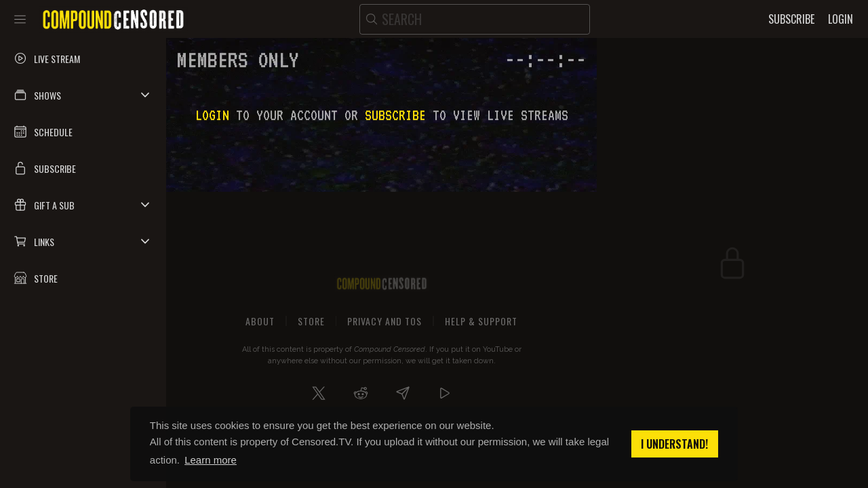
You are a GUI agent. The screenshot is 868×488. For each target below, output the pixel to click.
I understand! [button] (674, 444)
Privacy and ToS (384, 321)
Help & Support (481, 321)
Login (212, 115)
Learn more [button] (211, 460)
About (260, 321)
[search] (475, 19)
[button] (83, 95)
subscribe (395, 115)
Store (311, 321)
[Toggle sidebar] (20, 19)
